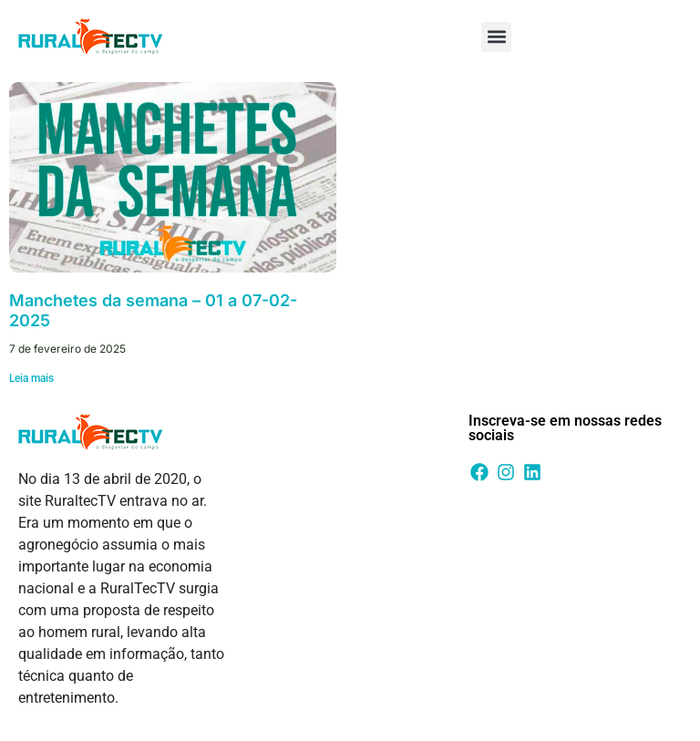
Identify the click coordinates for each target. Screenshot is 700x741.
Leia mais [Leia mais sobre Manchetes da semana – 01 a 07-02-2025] (31, 378)
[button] (496, 37)
